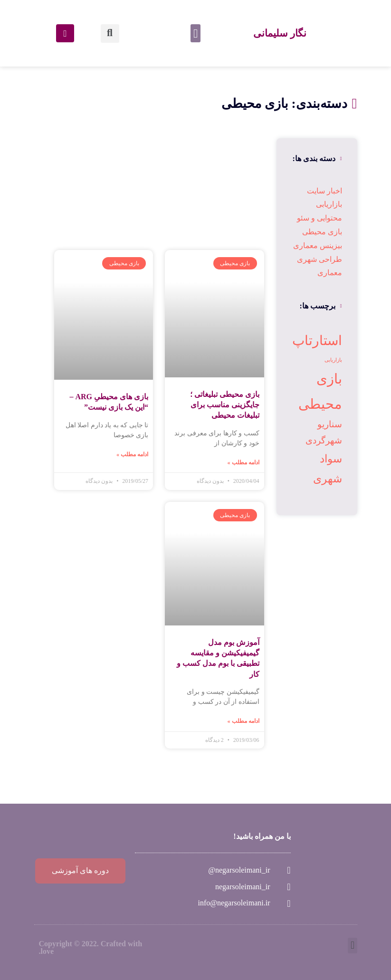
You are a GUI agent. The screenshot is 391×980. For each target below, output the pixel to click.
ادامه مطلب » (243, 462)
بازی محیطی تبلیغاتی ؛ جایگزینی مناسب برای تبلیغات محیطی (225, 405)
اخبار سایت (324, 191)
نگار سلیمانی (280, 33)
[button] (196, 33)
